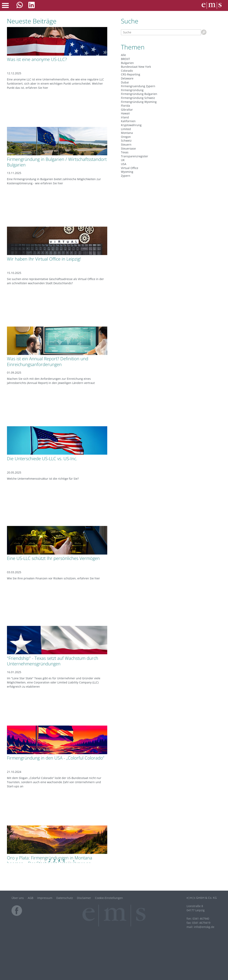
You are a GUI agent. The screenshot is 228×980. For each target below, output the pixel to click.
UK (123, 160)
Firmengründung (132, 90)
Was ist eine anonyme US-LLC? (37, 59)
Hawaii (125, 113)
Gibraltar (127, 110)
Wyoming (127, 172)
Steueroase (128, 148)
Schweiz (126, 141)
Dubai (125, 82)
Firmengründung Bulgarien (139, 94)
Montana (127, 133)
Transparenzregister (135, 156)
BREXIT (125, 59)
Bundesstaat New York (136, 67)
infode (204, 927)
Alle (123, 55)
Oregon (126, 137)
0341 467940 (201, 919)
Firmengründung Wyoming (139, 102)
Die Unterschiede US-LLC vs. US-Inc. (42, 458)
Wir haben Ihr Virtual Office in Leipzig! (44, 259)
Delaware (127, 78)
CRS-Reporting (131, 74)
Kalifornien (128, 121)
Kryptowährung (131, 125)
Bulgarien (127, 63)
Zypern (126, 176)
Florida (125, 106)
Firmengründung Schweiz (138, 98)
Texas (125, 152)
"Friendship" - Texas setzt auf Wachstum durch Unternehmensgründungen (53, 661)
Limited (126, 129)
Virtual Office (130, 168)
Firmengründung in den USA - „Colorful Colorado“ (56, 758)
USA (124, 164)
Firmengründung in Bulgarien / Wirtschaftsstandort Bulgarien (57, 162)
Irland (125, 117)
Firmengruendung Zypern (138, 86)
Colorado (127, 71)
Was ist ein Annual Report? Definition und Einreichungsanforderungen (48, 361)
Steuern (126, 144)
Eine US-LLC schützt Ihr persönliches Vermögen (53, 558)
